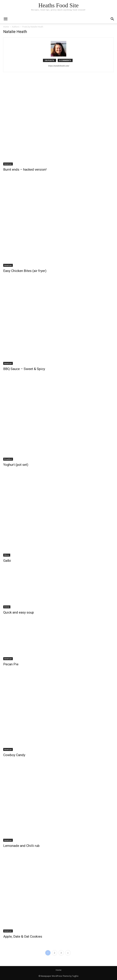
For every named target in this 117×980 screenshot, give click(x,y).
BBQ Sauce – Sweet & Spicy (24, 369)
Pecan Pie (11, 664)
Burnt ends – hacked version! (25, 170)
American (8, 164)
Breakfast (8, 459)
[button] (112, 19)
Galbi (7, 561)
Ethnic (7, 555)
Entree (7, 607)
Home (6, 27)
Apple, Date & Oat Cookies (23, 936)
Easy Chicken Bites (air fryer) (25, 271)
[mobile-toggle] (6, 19)
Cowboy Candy (14, 755)
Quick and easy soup (19, 612)
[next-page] (68, 953)
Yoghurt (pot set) (16, 465)
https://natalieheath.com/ (59, 66)
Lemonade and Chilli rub (21, 846)
